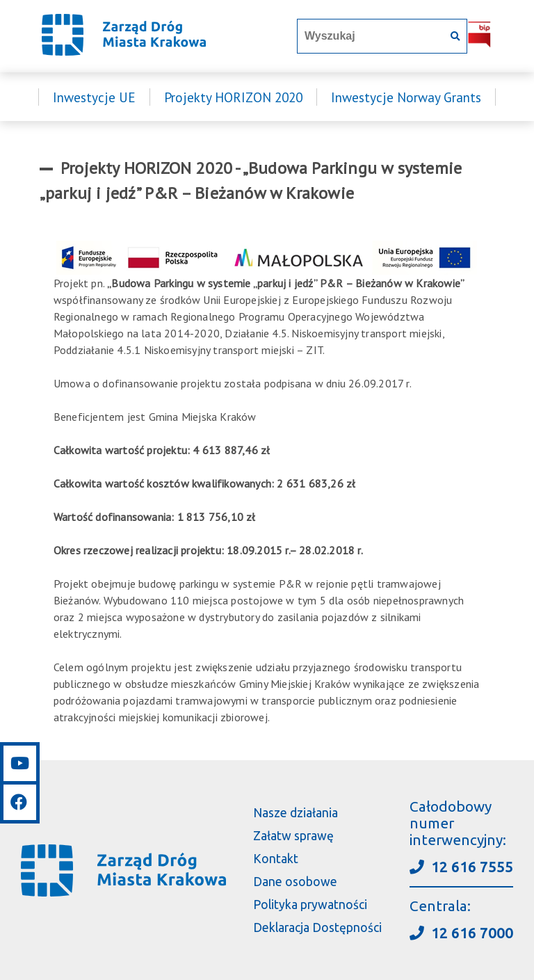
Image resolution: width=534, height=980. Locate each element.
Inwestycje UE (94, 97)
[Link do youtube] (20, 763)
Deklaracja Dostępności (317, 927)
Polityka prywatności (310, 905)
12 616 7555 (461, 867)
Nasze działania (296, 813)
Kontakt (276, 859)
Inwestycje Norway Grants (406, 97)
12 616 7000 (461, 933)
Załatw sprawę (293, 836)
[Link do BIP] (480, 45)
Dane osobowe (295, 882)
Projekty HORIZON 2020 (233, 97)
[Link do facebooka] (20, 801)
